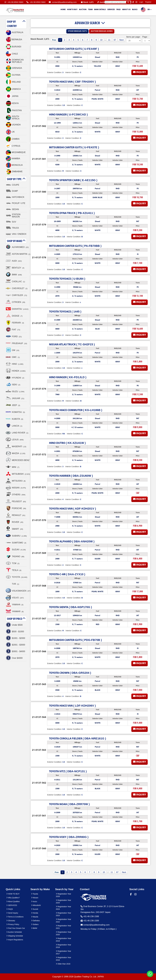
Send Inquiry (12, 913)
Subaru (35, 924)
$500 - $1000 (15, 632)
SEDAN (12, 209)
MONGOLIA (14, 165)
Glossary (11, 921)
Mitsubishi (36, 905)
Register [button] (148, 2)
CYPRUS (13, 146)
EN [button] (146, 10)
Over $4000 (14, 658)
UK (10, 132)
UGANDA (13, 125)
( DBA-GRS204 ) (70, 673)
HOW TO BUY (72, 10)
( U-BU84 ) (67, 279)
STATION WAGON (13, 216)
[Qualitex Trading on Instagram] (137, 2)
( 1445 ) (65, 312)
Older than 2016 (63, 964)
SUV (11, 222)
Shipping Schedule (15, 936)
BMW (34, 928)
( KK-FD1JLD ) (68, 377)
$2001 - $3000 (15, 645)
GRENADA (14, 68)
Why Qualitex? (13, 898)
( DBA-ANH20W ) (72, 541)
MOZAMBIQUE (16, 152)
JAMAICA (13, 89)
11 (109, 40)
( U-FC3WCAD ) (68, 114)
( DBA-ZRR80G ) (69, 837)
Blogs (135, 10)
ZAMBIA (13, 139)
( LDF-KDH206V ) (72, 706)
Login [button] (141, 2)
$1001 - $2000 (15, 638)
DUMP (12, 191)
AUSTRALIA (15, 32)
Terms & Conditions (15, 917)
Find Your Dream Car (16, 928)
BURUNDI (13, 47)
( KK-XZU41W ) (67, 443)
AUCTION (83, 10)
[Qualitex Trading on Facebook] (133, 2)
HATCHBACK (15, 197)
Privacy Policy (13, 924)
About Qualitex (13, 901)
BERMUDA (14, 40)
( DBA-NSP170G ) (70, 607)
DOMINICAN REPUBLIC (15, 61)
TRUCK (12, 228)
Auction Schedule (14, 932)
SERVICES (111, 10)
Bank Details (100, 10)
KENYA (12, 103)
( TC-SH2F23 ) (72, 344)
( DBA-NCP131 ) (68, 771)
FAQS (119, 10)
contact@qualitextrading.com (63, 2)
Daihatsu (36, 921)
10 (101, 40)
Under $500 (14, 625)
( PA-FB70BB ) (75, 246)
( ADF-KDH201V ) (73, 509)
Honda (35, 913)
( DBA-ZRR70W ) (69, 804)
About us (126, 10)
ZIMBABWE (14, 172)
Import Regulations (15, 940)
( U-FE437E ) (74, 147)
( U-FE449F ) (74, 49)
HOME (63, 10)
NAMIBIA (13, 159)
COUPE (12, 185)
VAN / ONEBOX (16, 234)
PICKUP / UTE (16, 203)
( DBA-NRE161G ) (77, 738)
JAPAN (12, 96)
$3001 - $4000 (15, 651)
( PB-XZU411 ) (72, 213)
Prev (54, 40)
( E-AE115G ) (73, 180)
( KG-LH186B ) (76, 410)
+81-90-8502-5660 (14, 2)
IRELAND (13, 82)
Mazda (35, 917)
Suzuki (35, 909)
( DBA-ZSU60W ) (71, 476)
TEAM (90, 10)
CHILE (12, 54)
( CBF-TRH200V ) (72, 82)
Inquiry (140, 72)
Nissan (35, 898)
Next (121, 40)
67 (115, 40)
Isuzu (34, 901)
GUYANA (13, 75)
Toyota (35, 894)
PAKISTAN (14, 110)
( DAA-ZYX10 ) (67, 574)
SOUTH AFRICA (13, 118)
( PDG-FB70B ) (75, 640)
